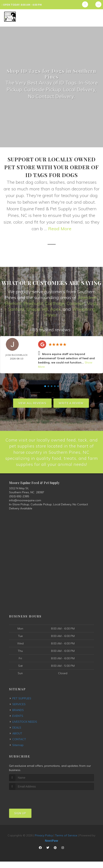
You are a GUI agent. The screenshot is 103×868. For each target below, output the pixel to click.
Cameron (76, 303)
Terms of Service (66, 842)
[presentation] (31, 804)
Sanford (16, 309)
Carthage (55, 303)
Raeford (13, 303)
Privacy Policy (44, 842)
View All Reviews (32, 403)
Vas (91, 303)
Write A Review (71, 403)
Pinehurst (33, 303)
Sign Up (20, 819)
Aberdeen (87, 297)
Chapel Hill (37, 309)
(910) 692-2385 (19, 503)
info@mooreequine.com (25, 507)
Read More (60, 229)
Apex (55, 309)
